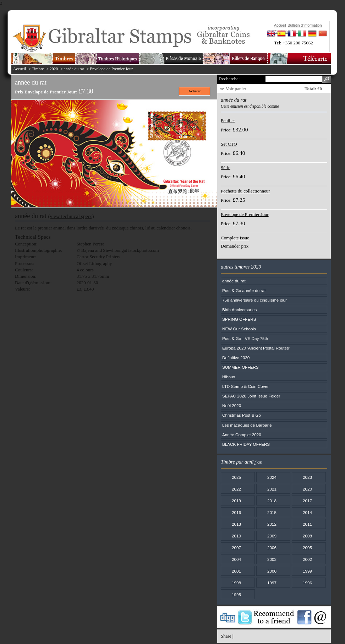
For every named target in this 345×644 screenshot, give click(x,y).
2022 (236, 489)
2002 (307, 559)
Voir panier (236, 89)
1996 (307, 583)
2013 (236, 524)
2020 (54, 69)
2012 (272, 524)
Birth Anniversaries (239, 310)
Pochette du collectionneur (245, 191)
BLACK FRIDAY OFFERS (246, 444)
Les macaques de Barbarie (247, 425)
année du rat (74, 69)
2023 (307, 477)
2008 (307, 536)
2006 (272, 548)
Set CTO (229, 144)
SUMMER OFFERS (240, 367)
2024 (272, 477)
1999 (307, 571)
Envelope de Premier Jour (111, 69)
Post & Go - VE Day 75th (245, 338)
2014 (307, 512)
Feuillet (228, 121)
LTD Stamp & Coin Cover (245, 386)
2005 (307, 548)
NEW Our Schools (239, 329)
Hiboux (229, 377)
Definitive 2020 (236, 358)
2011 (307, 524)
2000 (272, 571)
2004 (236, 559)
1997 (272, 583)
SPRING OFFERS (239, 319)
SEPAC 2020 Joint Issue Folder (251, 396)
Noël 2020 (232, 405)
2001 (236, 571)
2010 (236, 536)
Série (226, 167)
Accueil (20, 69)
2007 (236, 548)
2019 (236, 501)
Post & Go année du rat (244, 290)
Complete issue (235, 238)
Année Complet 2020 (242, 435)
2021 (272, 489)
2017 (307, 501)
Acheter (195, 91)
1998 (236, 583)
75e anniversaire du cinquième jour (254, 300)
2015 (272, 512)
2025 (236, 477)
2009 (272, 536)
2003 (272, 559)
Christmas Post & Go (242, 415)
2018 (272, 501)
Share (226, 636)
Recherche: (229, 79)
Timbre (38, 69)
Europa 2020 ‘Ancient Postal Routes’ (256, 348)
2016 (236, 512)
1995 (236, 594)
